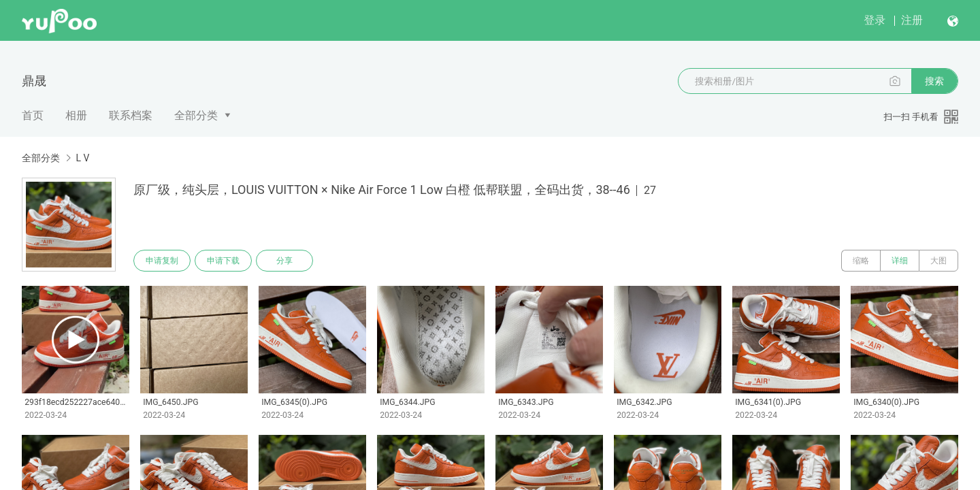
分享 (284, 261)
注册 (912, 20)
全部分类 (196, 115)
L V (82, 158)
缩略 (861, 261)
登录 (875, 20)
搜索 (934, 81)
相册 (76, 115)
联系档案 (131, 115)
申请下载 (223, 261)
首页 (33, 115)
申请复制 (162, 261)
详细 (900, 261)
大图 (938, 261)
